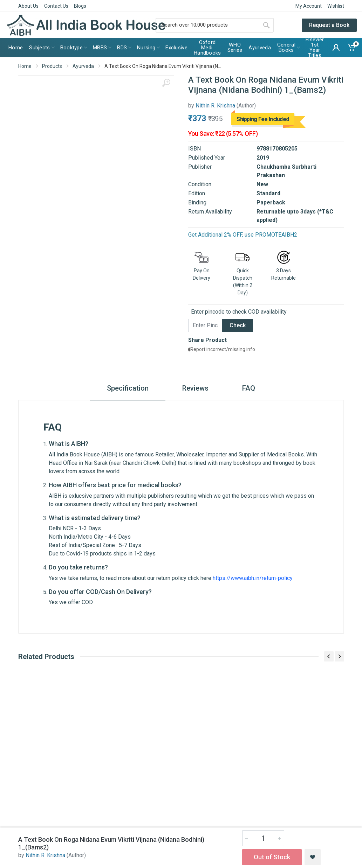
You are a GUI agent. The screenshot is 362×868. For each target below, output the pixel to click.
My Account (309, 6)
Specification (128, 388)
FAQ (249, 388)
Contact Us (56, 6)
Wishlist (336, 6)
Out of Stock (272, 857)
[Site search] (207, 25)
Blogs (80, 6)
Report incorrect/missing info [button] (222, 349)
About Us (28, 6)
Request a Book (329, 25)
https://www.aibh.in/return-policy (253, 578)
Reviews (195, 388)
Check (238, 325)
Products (52, 66)
